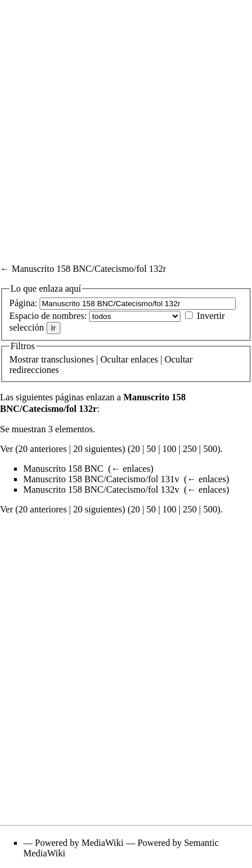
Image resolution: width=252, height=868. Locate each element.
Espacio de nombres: (48, 316)
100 (169, 449)
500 (210, 449)
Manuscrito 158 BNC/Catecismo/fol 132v (101, 489)
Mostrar (24, 359)
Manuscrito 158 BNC (63, 469)
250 (190, 449)
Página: (23, 303)
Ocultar (115, 359)
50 (151, 449)
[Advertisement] (126, 126)
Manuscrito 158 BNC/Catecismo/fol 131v (101, 479)
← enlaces (131, 469)
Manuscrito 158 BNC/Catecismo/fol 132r (89, 269)
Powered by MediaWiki (79, 843)
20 (135, 449)
